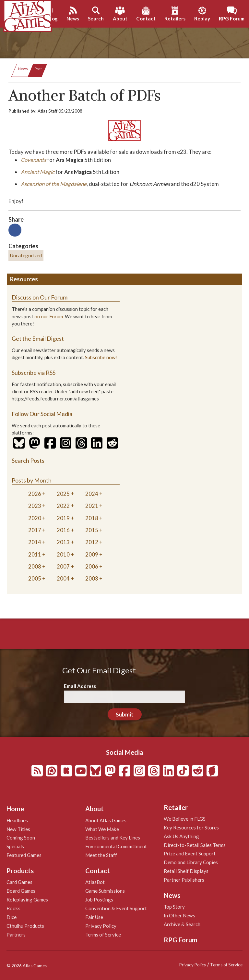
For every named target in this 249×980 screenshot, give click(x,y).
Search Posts (28, 460)
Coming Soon (21, 838)
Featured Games (24, 855)
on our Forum (49, 317)
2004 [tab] (63, 578)
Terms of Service (103, 935)
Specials (15, 846)
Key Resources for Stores (191, 827)
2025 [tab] (63, 494)
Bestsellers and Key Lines (113, 838)
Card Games (19, 882)
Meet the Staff (101, 855)
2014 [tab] (35, 542)
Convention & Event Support (116, 908)
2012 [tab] (92, 542)
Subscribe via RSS (34, 373)
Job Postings (99, 900)
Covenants (33, 160)
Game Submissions (105, 891)
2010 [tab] (63, 554)
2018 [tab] (92, 518)
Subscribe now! (101, 357)
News (23, 69)
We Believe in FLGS (185, 819)
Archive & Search (182, 924)
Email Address (80, 686)
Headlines (17, 820)
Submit (125, 714)
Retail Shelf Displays (186, 871)
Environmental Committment (116, 846)
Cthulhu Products (25, 926)
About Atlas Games (106, 820)
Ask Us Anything (181, 836)
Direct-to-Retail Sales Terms (195, 845)
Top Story (174, 907)
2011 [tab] (35, 554)
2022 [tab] (63, 506)
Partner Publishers (184, 880)
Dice (12, 917)
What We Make (102, 829)
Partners (16, 935)
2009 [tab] (92, 554)
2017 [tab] (35, 530)
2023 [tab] (35, 506)
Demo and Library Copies (191, 862)
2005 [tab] (35, 578)
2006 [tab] (92, 566)
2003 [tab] (92, 578)
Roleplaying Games (27, 900)
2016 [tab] (63, 530)
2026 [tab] (35, 494)
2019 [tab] (63, 518)
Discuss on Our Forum (40, 297)
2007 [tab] (63, 566)
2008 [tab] (35, 566)
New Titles (18, 829)
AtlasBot (95, 882)
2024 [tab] (92, 494)
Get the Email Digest (38, 338)
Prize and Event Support (190, 853)
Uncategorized (26, 255)
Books (13, 908)
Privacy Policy (101, 926)
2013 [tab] (63, 542)
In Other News (179, 915)
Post (38, 69)
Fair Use (94, 917)
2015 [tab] (92, 530)
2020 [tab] (35, 518)
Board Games (21, 891)
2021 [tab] (92, 506)
